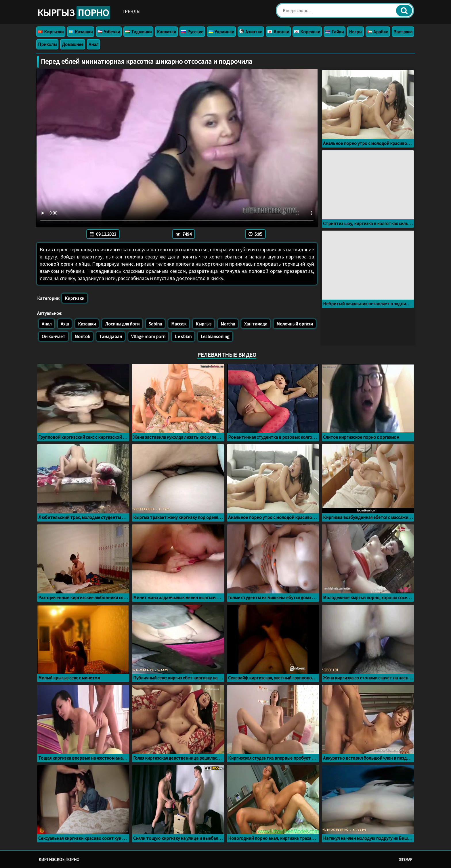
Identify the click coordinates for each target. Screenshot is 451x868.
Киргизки (51, 32)
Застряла (403, 32)
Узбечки (109, 32)
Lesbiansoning (215, 336)
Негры (356, 32)
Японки (278, 32)
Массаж (179, 324)
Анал (93, 44)
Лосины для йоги (122, 324)
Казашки (81, 32)
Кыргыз (74, 13)
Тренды (131, 11)
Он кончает (53, 336)
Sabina (155, 324)
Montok (82, 336)
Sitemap (406, 860)
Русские (192, 32)
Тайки (335, 32)
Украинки (221, 32)
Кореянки (307, 32)
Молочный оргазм (295, 324)
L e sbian (183, 336)
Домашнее (73, 44)
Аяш (65, 324)
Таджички (138, 32)
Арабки (378, 32)
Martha (228, 324)
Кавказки (166, 32)
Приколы (47, 44)
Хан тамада (256, 324)
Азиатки (251, 32)
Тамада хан (111, 336)
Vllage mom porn (148, 336)
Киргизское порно (59, 860)
